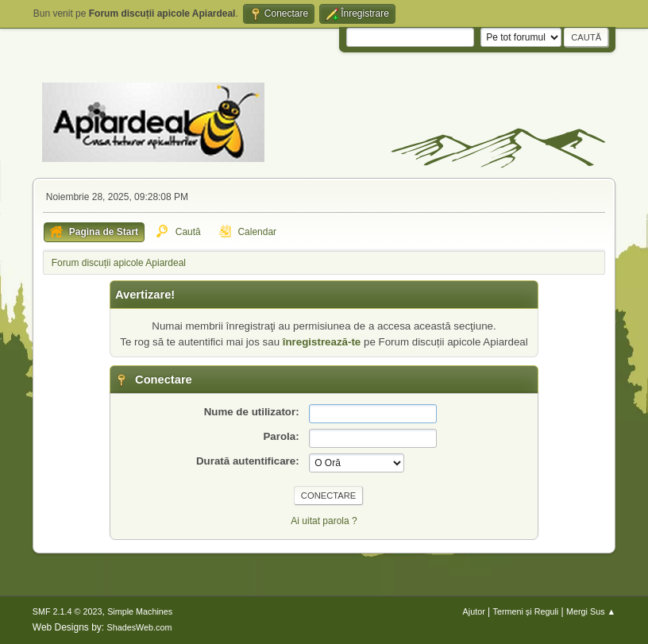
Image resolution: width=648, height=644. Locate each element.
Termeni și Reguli (526, 611)
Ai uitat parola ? (324, 521)
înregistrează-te (322, 342)
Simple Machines (140, 611)
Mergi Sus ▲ (591, 611)
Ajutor (474, 611)
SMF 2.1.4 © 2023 (67, 611)
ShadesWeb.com (140, 627)
